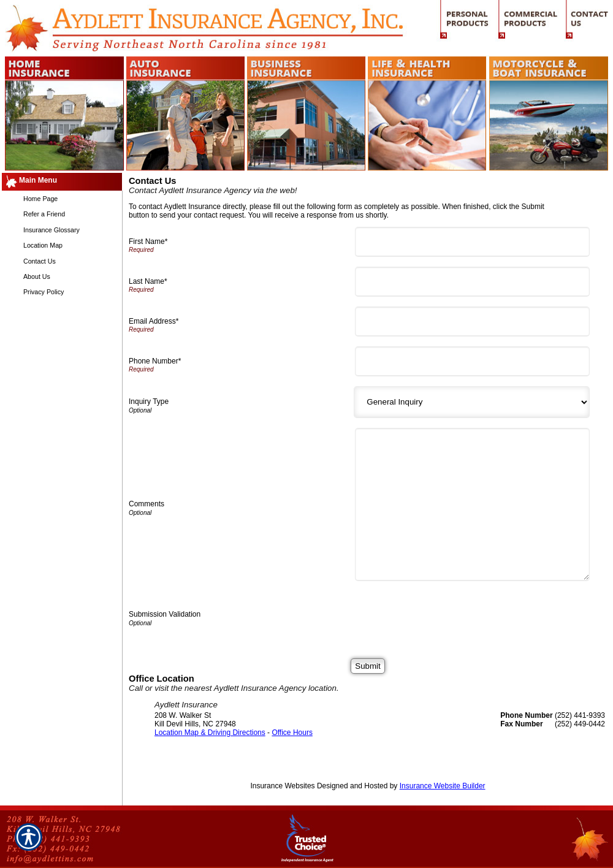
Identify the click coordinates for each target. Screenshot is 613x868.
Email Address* (154, 321)
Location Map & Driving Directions (210, 733)
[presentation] (452, 615)
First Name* (148, 242)
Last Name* (148, 281)
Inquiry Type (149, 402)
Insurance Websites (282, 786)
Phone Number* (155, 361)
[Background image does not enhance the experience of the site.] (61, 182)
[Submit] (367, 666)
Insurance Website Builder (443, 786)
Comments (147, 504)
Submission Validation (165, 614)
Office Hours (292, 733)
